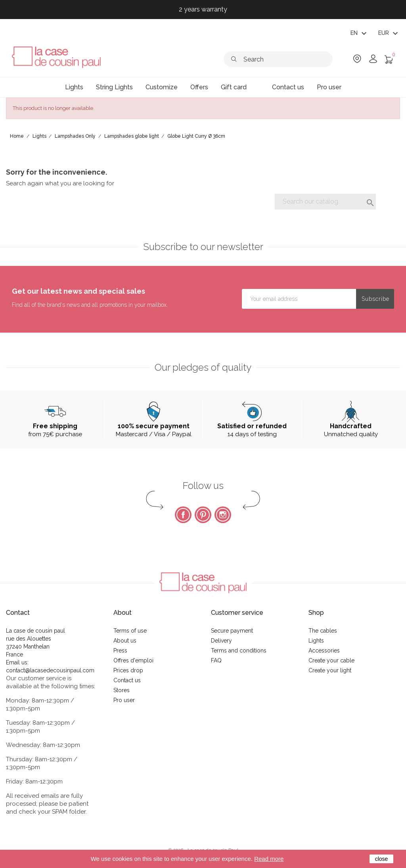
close (382, 859)
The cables (323, 631)
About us (125, 641)
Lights (316, 641)
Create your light (330, 670)
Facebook (183, 515)
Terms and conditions (239, 651)
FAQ (216, 660)
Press (120, 651)
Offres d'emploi (133, 660)
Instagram (223, 515)
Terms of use (130, 631)
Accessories (324, 651)
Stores (122, 690)
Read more (269, 859)
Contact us (127, 680)
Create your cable (331, 660)
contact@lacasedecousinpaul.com (50, 670)
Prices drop (128, 670)
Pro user (124, 700)
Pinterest (203, 515)
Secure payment (232, 631)
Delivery (221, 641)
